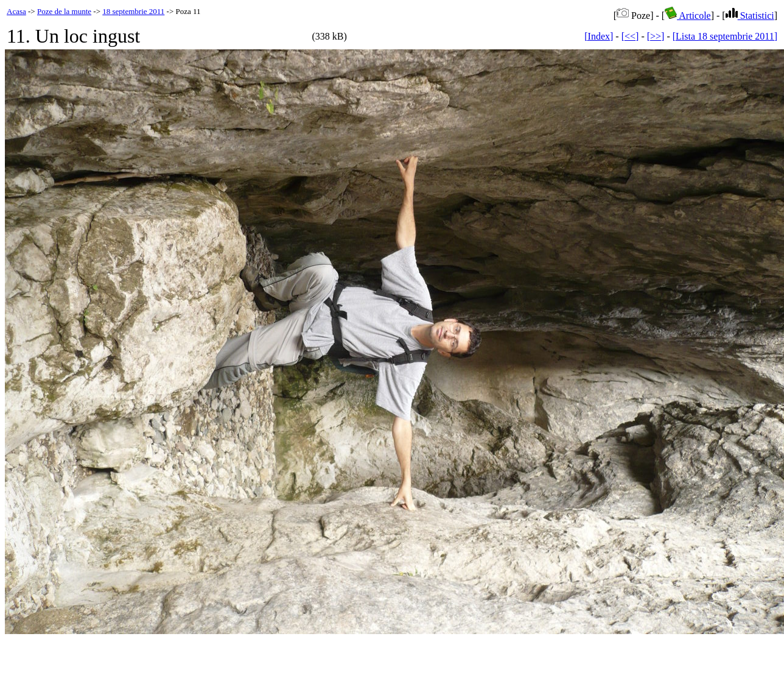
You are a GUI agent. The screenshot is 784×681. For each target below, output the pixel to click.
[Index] (599, 36)
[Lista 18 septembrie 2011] (725, 36)
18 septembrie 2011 (133, 11)
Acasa (16, 11)
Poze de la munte (64, 11)
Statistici (750, 16)
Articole (688, 16)
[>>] (656, 36)
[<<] (630, 36)
